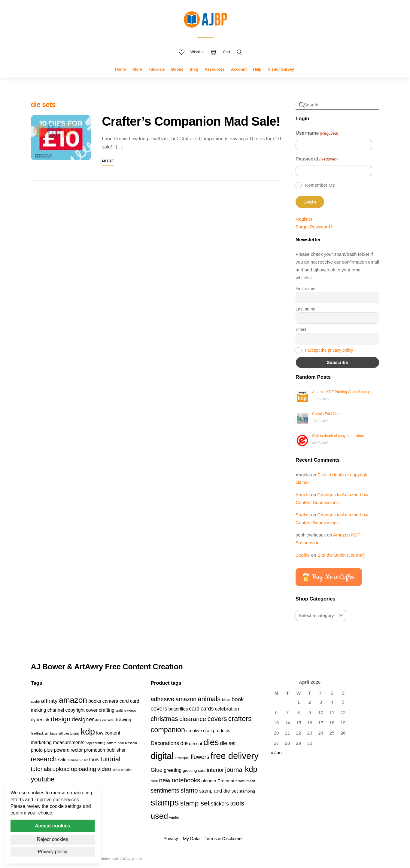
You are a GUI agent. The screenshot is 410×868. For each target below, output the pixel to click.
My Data (191, 838)
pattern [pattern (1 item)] (112, 743)
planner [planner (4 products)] (209, 781)
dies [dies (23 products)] (211, 742)
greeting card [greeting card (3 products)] (194, 770)
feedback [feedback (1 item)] (37, 733)
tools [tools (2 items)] (94, 760)
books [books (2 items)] (95, 701)
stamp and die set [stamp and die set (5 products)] (219, 791)
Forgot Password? (314, 227)
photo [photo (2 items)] (37, 750)
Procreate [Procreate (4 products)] (227, 781)
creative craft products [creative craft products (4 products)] (208, 731)
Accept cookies (52, 826)
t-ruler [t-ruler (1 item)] (84, 760)
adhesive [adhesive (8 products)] (163, 699)
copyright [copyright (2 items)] (75, 710)
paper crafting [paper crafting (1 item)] (95, 743)
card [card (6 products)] (194, 709)
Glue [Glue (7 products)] (157, 770)
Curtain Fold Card (326, 414)
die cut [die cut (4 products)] (196, 744)
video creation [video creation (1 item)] (122, 770)
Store (137, 69)
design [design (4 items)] (61, 719)
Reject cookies (53, 839)
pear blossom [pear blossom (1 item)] (127, 743)
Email (301, 329)
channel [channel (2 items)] (56, 710)
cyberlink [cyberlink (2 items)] (40, 720)
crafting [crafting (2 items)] (107, 710)
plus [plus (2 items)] (48, 750)
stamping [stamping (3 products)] (247, 791)
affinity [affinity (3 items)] (49, 701)
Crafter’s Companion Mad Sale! (191, 121)
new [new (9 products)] (165, 780)
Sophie (303, 515)
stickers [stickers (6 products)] (220, 804)
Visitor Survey (281, 69)
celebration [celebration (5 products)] (227, 709)
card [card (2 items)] (124, 701)
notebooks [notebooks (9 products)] (186, 780)
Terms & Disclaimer (224, 838)
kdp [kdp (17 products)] (251, 769)
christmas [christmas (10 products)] (164, 719)
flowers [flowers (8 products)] (200, 757)
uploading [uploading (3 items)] (84, 769)
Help (257, 69)
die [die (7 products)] (184, 743)
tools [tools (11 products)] (237, 803)
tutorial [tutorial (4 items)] (111, 759)
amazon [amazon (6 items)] (73, 700)
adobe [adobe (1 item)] (35, 701)
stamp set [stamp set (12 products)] (195, 803)
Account (239, 69)
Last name (305, 309)
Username (317, 133)
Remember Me (320, 185)
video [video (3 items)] (104, 769)
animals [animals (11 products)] (209, 699)
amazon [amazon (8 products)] (186, 699)
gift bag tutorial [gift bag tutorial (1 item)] (69, 733)
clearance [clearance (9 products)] (193, 719)
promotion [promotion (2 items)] (95, 750)
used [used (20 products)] (159, 816)
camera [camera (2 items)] (110, 701)
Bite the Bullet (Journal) (341, 555)
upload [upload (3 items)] (61, 769)
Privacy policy (53, 852)
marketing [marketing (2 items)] (41, 743)
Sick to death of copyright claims (338, 436)
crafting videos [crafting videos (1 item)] (126, 711)
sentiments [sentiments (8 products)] (165, 790)
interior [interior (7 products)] (215, 770)
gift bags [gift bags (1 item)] (51, 733)
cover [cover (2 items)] (92, 710)
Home (120, 69)
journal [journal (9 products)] (235, 770)
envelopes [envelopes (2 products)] (182, 758)
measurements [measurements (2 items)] (69, 743)
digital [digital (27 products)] (162, 756)
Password (317, 159)
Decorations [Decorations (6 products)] (165, 743)
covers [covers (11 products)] (217, 719)
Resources (214, 69)
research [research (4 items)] (44, 759)
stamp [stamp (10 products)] (189, 790)
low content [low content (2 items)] (108, 733)
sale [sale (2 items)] (62, 760)
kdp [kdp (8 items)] (88, 731)
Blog (194, 69)
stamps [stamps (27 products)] (165, 802)
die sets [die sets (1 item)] (108, 720)
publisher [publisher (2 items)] (116, 750)
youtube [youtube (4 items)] (43, 779)
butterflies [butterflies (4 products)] (178, 709)
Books (177, 69)
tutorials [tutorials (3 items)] (41, 769)
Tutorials (157, 69)
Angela (303, 495)
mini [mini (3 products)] (154, 781)
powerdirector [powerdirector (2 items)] (68, 750)
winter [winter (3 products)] (175, 817)
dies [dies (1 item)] (98, 720)
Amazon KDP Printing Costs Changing (343, 392)
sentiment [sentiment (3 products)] (247, 781)
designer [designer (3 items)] (83, 719)
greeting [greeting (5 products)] (173, 770)
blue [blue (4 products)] (226, 700)
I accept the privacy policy (329, 350)
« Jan (276, 752)
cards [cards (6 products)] (207, 709)
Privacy (171, 838)
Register (304, 219)
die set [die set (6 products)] (228, 743)
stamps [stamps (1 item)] (73, 760)
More (108, 161)
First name (305, 289)
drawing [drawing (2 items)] (123, 720)
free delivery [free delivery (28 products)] (235, 756)
